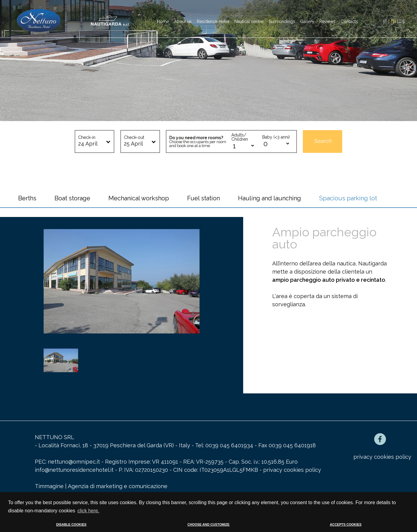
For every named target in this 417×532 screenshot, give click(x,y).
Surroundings (282, 21)
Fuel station (204, 198)
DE (402, 21)
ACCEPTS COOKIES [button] (346, 524)
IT (386, 21)
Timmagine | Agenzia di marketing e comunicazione (101, 486)
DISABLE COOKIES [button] (71, 524)
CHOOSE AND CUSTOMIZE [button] (208, 524)
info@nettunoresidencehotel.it (75, 470)
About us (183, 21)
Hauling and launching (270, 198)
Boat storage (72, 198)
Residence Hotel (213, 21)
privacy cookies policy (292, 470)
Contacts (349, 21)
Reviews (328, 21)
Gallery (307, 21)
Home (163, 21)
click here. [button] (88, 511)
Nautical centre (249, 21)
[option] (208, 61)
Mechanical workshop (139, 198)
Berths (27, 198)
